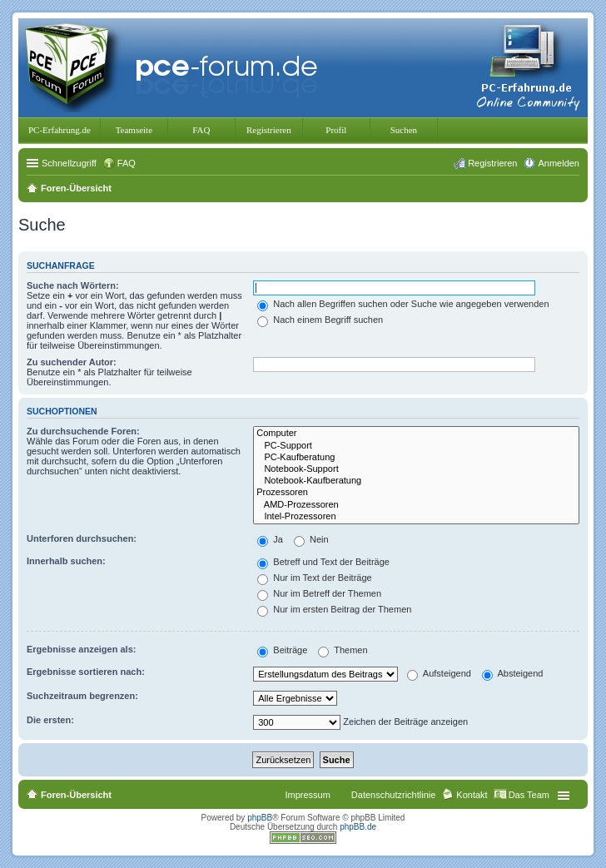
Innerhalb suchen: (66, 561)
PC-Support (416, 446)
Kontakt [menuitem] (472, 795)
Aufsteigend (439, 673)
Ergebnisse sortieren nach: (86, 672)
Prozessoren (416, 493)
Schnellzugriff (69, 163)
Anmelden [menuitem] (559, 163)
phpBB (260, 818)
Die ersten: (50, 720)
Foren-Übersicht (76, 795)
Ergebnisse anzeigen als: (81, 649)
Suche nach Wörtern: (73, 285)
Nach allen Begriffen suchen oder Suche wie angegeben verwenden (403, 304)
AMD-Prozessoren (416, 505)
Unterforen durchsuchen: (82, 538)
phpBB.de (358, 827)
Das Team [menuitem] (529, 795)
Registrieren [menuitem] (492, 163)
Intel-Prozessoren (416, 517)
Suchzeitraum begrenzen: (82, 696)
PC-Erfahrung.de (60, 130)
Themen (343, 650)
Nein (311, 539)
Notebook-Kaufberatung (416, 481)
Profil (336, 130)
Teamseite (134, 130)
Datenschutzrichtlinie (394, 795)
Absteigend (513, 673)
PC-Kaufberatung (416, 458)
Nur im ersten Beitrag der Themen (334, 609)
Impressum (307, 795)
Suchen (404, 130)
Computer (416, 434)
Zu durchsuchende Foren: (83, 431)
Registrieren (269, 130)
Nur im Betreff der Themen (319, 593)
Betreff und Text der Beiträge (323, 562)
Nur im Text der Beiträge (314, 578)
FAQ (201, 130)
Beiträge (282, 650)
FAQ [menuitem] (127, 163)
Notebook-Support (416, 469)
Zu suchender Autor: (72, 362)
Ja (270, 539)
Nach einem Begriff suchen (320, 320)
